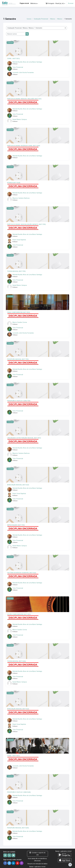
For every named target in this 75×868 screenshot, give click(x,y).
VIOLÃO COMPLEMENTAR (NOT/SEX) (19, 614)
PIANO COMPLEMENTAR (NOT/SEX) (19, 312)
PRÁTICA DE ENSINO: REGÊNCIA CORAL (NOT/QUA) (24, 146)
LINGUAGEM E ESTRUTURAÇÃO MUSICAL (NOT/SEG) (24, 437)
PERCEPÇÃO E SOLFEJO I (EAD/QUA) (19, 791)
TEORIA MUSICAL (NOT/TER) (16, 271)
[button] (55, 3)
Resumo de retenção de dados (37, 862)
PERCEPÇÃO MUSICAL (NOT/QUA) (18, 827)
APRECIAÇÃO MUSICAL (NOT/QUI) (18, 484)
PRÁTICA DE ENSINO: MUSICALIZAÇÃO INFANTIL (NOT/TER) (26, 224)
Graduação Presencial (41, 19)
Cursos (29, 19)
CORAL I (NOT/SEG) (13, 59)
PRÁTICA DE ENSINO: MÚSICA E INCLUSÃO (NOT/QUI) (24, 99)
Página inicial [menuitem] (24, 3)
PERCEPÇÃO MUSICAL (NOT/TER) (18, 359)
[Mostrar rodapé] (70, 865)
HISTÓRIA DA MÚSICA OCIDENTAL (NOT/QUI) (22, 572)
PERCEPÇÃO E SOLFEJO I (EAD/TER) (19, 400)
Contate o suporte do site (37, 853)
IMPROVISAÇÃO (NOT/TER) (16, 524)
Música (53, 19)
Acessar (71, 3)
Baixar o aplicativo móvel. (37, 865)
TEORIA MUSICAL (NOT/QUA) (17, 660)
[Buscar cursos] (16, 34)
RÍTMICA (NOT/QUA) (14, 183)
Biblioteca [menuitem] (34, 3)
